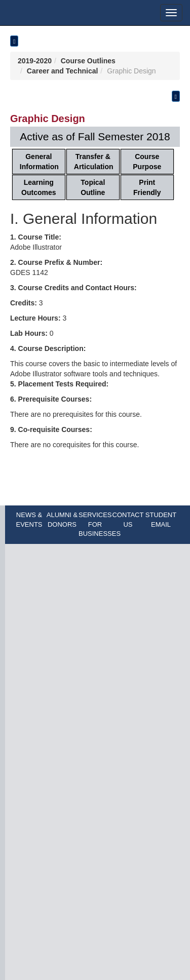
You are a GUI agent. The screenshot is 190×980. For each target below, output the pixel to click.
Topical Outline (93, 187)
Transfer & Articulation (94, 162)
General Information (39, 162)
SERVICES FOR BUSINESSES (100, 524)
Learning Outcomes (39, 187)
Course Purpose (147, 162)
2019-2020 (35, 61)
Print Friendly (147, 187)
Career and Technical (63, 71)
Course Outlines (88, 61)
